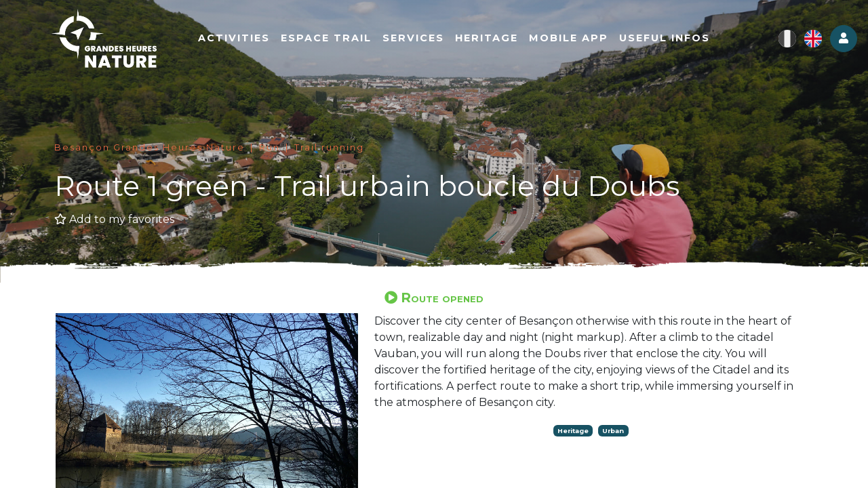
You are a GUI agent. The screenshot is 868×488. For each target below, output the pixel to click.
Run (270, 147)
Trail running (329, 147)
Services (421, 39)
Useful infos (673, 39)
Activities (242, 39)
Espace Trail (334, 39)
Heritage (495, 39)
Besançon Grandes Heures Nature (150, 147)
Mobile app (577, 39)
